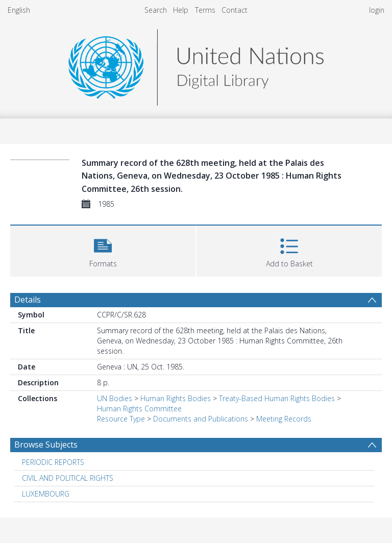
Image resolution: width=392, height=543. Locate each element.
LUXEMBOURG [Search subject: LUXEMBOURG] (46, 494)
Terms (205, 10)
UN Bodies (115, 398)
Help (181, 10)
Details (28, 300)
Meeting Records (284, 419)
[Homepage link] (196, 65)
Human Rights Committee (139, 409)
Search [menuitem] (156, 10)
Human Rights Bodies (176, 398)
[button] (103, 250)
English (19, 10)
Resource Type (121, 419)
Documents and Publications (201, 419)
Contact (235, 10)
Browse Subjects (46, 445)
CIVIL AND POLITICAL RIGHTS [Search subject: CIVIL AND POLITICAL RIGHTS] (68, 478)
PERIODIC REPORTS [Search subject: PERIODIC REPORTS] (53, 462)
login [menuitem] (377, 10)
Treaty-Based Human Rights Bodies (277, 398)
